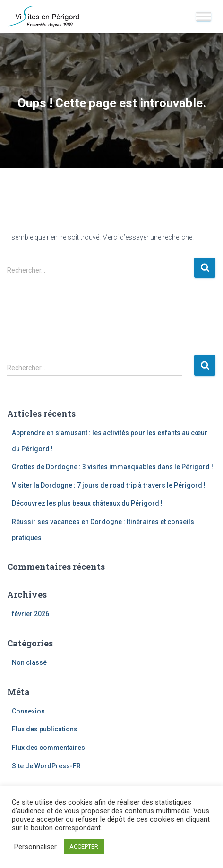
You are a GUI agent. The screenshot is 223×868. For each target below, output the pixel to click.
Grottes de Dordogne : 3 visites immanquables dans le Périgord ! (112, 467)
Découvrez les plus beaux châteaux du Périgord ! (87, 503)
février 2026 (30, 614)
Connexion (28, 711)
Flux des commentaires (48, 748)
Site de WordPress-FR (46, 766)
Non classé (29, 662)
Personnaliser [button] (35, 847)
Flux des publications (45, 729)
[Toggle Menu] (204, 16)
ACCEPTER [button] (84, 847)
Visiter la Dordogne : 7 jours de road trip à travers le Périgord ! (109, 485)
